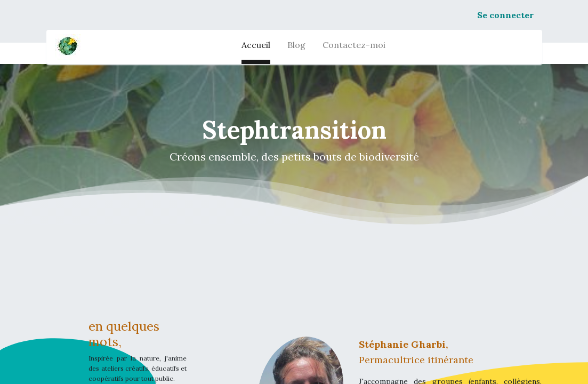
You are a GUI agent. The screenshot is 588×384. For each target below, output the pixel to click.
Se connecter (505, 15)
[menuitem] (256, 47)
